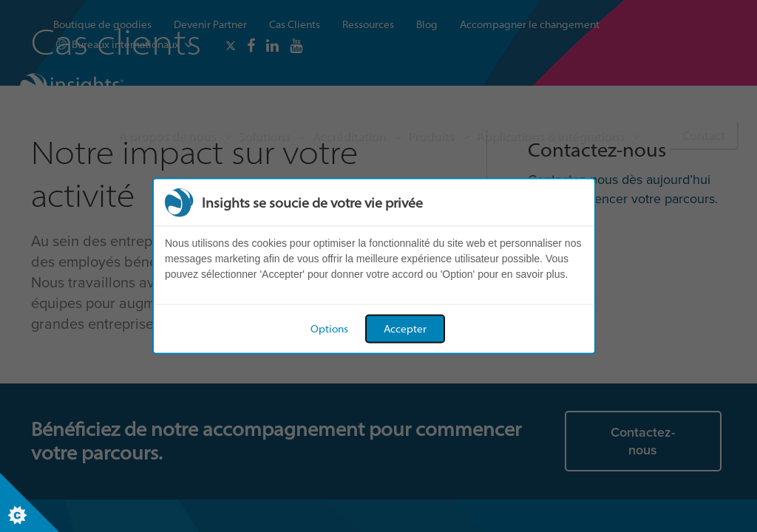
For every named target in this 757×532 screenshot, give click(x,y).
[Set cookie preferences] (30, 502)
